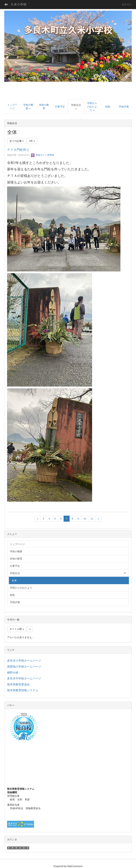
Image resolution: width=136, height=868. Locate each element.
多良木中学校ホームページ (24, 678)
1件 (32, 141)
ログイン (127, 4)
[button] (76, 107)
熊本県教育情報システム (23, 690)
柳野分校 (13, 673)
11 (92, 519)
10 (85, 519)
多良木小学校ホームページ (24, 661)
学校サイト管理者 (42, 155)
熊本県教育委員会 (18, 684)
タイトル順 (17, 629)
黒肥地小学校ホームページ (24, 667)
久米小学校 (19, 4)
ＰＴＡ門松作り (18, 150)
